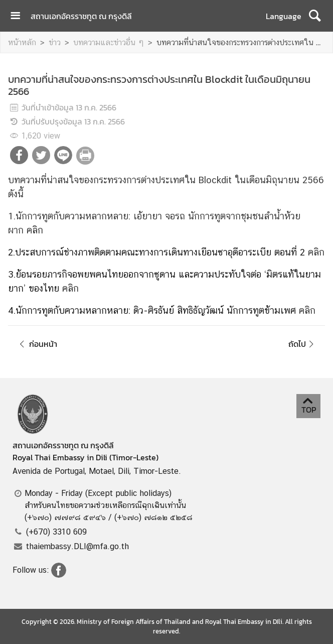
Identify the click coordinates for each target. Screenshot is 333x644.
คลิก (35, 230)
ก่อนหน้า (37, 344)
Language (284, 16)
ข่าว (55, 42)
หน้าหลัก (22, 42)
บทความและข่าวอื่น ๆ (109, 42)
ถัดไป (303, 344)
